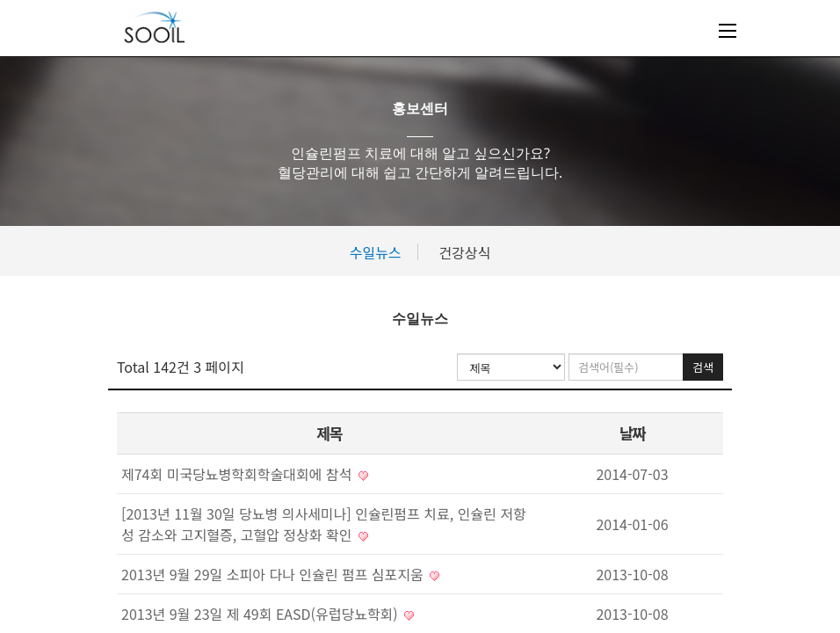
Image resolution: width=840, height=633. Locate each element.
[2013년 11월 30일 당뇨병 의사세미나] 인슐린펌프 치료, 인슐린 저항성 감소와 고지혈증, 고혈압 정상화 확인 (324, 524)
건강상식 (464, 252)
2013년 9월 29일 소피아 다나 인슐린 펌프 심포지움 (280, 574)
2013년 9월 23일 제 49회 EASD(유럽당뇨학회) (268, 614)
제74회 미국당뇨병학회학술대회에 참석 (245, 474)
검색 (703, 367)
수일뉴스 (376, 252)
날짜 (632, 433)
